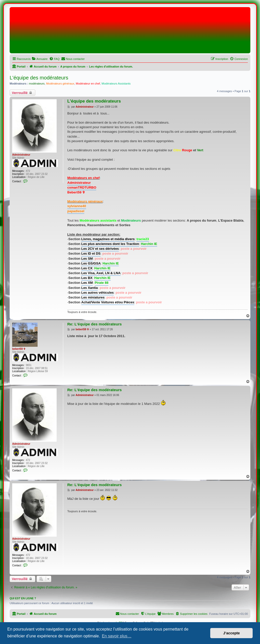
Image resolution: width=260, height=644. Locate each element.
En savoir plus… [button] (117, 636)
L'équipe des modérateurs (39, 78)
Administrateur (21, 155)
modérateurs (37, 84)
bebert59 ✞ (19, 349)
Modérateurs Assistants (116, 84)
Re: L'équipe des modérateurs (94, 324)
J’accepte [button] (232, 633)
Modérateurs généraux (60, 84)
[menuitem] (40, 59)
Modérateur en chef (88, 84)
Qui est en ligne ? (23, 598)
